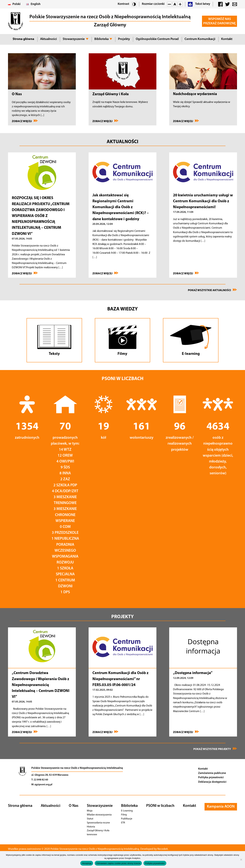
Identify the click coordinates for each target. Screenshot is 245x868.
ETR (123, 823)
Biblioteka (101, 39)
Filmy (124, 815)
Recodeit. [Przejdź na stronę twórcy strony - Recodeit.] (167, 849)
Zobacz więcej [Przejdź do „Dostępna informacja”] (186, 732)
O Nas (74, 806)
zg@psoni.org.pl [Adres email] (43, 785)
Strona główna (23, 39)
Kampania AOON (221, 807)
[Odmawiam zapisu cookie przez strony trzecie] (241, 860)
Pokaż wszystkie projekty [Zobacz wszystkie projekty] (215, 749)
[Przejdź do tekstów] (54, 340)
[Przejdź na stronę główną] (22, 777)
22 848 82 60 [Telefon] (41, 780)
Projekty (124, 39)
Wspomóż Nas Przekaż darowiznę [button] (219, 21)
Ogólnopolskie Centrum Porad (157, 39)
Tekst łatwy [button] (199, 4)
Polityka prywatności (211, 777)
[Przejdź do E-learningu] (191, 340)
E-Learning (127, 811)
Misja (90, 811)
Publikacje (126, 819)
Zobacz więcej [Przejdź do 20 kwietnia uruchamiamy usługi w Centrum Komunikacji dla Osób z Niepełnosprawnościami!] (186, 273)
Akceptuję (87, 863)
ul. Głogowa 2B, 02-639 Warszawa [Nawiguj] (50, 775)
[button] (134, 4)
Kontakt (227, 39)
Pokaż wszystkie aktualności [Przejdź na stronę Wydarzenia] (212, 290)
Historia (91, 827)
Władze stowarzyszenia (99, 815)
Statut (90, 819)
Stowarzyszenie (74, 39)
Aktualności (48, 39)
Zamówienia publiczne (212, 773)
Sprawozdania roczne (98, 823)
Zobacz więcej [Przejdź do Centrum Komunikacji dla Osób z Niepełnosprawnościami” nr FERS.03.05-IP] (105, 732)
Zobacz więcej (25, 121)
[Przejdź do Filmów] (123, 340)
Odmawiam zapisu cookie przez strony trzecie (118, 863)
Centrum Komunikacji (200, 39)
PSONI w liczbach (160, 806)
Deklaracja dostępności (212, 782)
